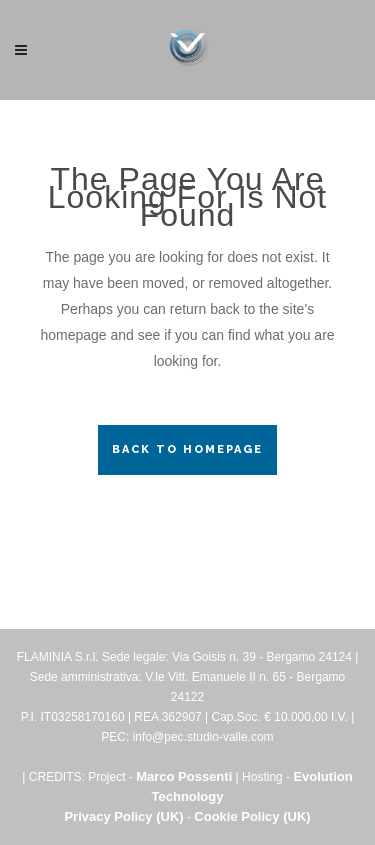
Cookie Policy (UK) (252, 816)
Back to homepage (187, 449)
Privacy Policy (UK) (123, 816)
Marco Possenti (184, 776)
